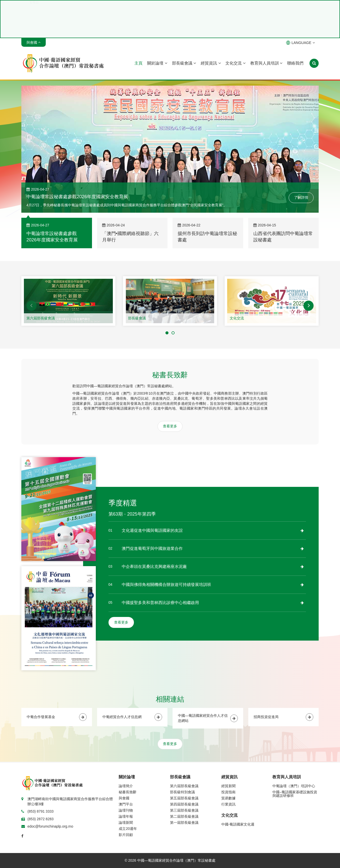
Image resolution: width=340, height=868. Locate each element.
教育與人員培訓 (266, 63)
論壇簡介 (126, 786)
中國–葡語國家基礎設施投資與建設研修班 (295, 794)
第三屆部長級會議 (184, 810)
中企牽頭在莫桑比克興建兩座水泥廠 (154, 567)
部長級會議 (184, 63)
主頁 (138, 63)
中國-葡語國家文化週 (238, 824)
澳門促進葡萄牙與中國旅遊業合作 (152, 548)
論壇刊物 (126, 810)
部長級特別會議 (182, 792)
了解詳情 (301, 197)
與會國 (124, 798)
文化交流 (235, 63)
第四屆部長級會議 (184, 804)
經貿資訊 (211, 63)
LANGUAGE (300, 43)
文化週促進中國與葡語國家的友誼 (152, 530)
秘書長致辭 (128, 792)
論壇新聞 (126, 823)
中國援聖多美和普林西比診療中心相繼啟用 (160, 603)
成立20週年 (128, 829)
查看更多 (170, 426)
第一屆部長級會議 (184, 823)
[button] (32, 306)
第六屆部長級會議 (41, 318)
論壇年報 (126, 816)
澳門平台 (126, 804)
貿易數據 (228, 798)
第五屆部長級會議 (184, 798)
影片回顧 (126, 835)
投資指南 (228, 792)
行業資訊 (228, 804)
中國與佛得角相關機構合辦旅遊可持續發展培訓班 (166, 585)
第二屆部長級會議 (184, 816)
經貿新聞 (228, 786)
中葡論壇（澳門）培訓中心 (294, 786)
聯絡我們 (295, 63)
